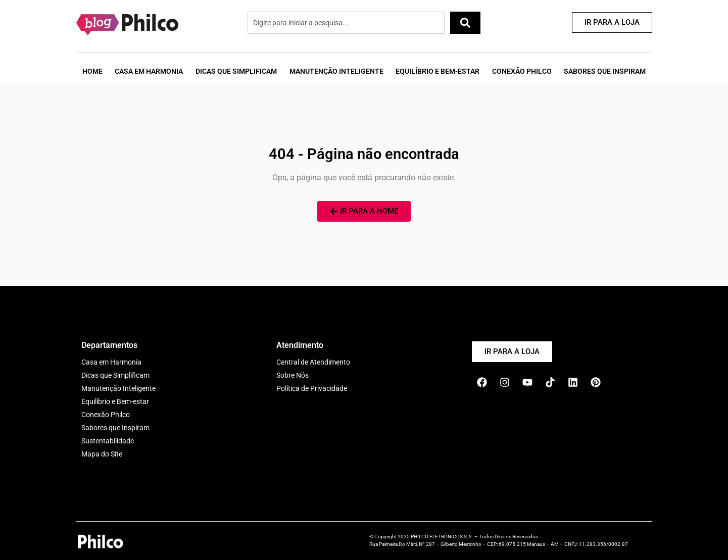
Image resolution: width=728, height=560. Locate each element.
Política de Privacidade (312, 388)
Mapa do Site (102, 454)
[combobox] (346, 23)
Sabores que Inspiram (605, 71)
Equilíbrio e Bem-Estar (438, 71)
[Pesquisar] (465, 23)
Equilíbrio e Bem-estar (115, 401)
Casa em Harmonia (149, 71)
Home (92, 71)
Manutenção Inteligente (336, 71)
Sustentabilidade (108, 441)
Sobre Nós (293, 375)
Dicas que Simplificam (236, 71)
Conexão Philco (522, 71)
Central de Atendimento (313, 362)
